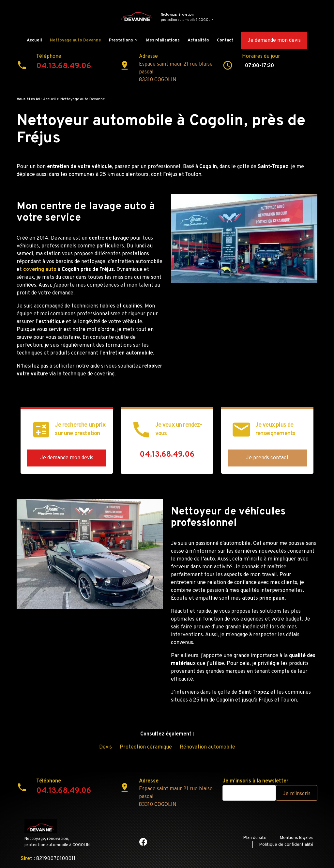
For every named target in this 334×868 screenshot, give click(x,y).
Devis (106, 747)
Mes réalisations (163, 40)
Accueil (34, 40)
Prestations (121, 40)
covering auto (39, 270)
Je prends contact (267, 458)
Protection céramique (146, 747)
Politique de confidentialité (286, 845)
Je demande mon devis (274, 40)
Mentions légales (296, 838)
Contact (225, 40)
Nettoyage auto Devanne (76, 40)
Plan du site (255, 838)
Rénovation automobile (207, 747)
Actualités (198, 40)
